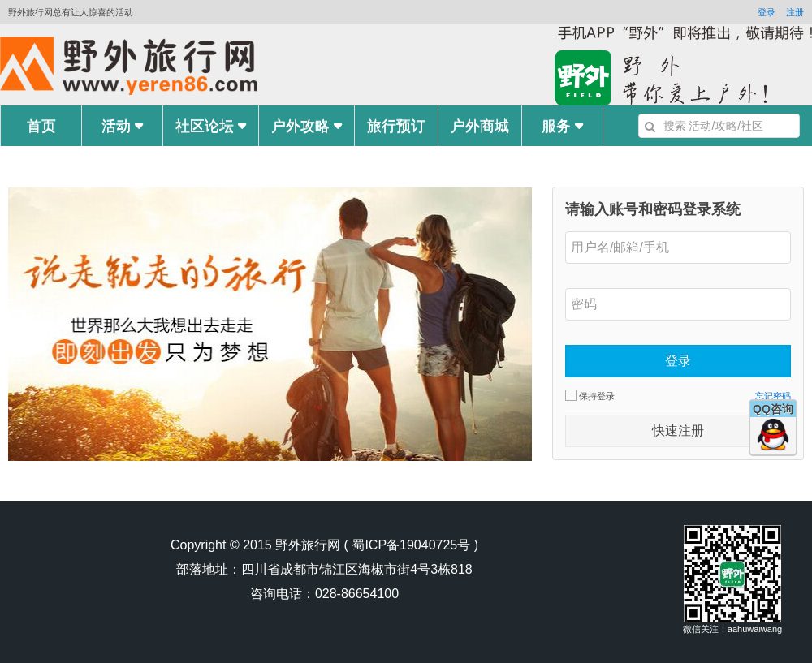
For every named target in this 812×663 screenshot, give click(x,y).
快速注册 (678, 431)
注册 (795, 12)
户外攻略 (307, 126)
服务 (562, 126)
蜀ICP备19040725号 (411, 545)
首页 (41, 126)
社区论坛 (211, 126)
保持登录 (590, 395)
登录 (767, 12)
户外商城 (480, 126)
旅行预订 (396, 126)
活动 (122, 126)
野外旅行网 (308, 545)
